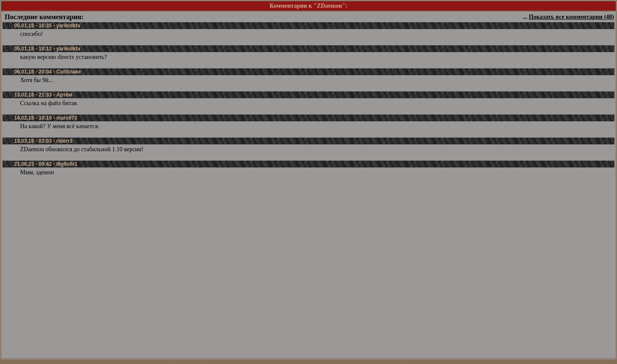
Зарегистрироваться (317, 353)
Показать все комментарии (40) (571, 17)
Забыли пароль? (266, 353)
